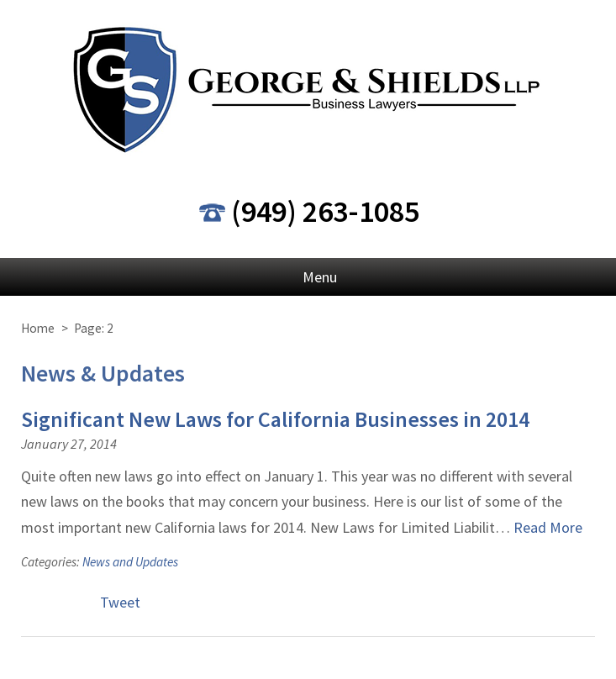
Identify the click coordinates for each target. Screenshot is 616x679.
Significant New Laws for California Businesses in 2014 (275, 419)
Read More (548, 527)
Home (38, 328)
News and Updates (130, 562)
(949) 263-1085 (325, 211)
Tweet (120, 602)
